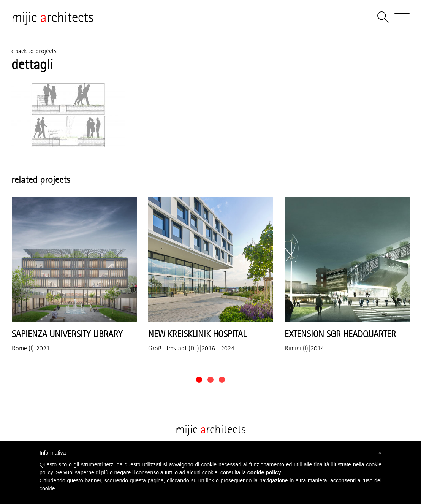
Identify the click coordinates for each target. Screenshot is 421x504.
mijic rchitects (52, 17)
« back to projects (34, 51)
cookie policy (264, 472)
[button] (199, 380)
